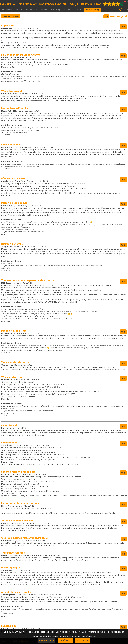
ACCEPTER (83, 640)
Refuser (65, 640)
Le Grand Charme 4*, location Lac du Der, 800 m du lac (51, 4)
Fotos (19, 10)
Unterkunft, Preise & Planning (43, 10)
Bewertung (93, 10)
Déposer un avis (11, 16)
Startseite (7, 10)
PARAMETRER (46, 640)
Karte (67, 10)
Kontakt (78, 10)
